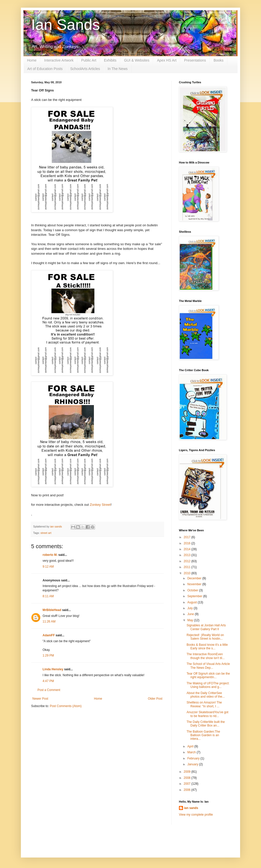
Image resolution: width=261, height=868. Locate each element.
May (191, 620)
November (195, 584)
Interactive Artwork (59, 60)
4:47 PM (48, 681)
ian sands (191, 808)
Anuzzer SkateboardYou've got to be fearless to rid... (207, 714)
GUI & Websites (137, 60)
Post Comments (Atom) (66, 706)
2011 (188, 567)
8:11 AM (48, 596)
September (195, 596)
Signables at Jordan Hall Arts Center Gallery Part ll (206, 627)
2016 (188, 543)
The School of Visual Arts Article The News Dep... (208, 666)
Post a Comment (49, 690)
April (191, 746)
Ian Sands (66, 25)
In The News (118, 69)
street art (46, 533)
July (191, 608)
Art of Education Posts (45, 69)
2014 (188, 549)
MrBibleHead (52, 610)
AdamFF (49, 635)
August (193, 602)
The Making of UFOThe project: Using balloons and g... (208, 685)
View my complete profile (196, 815)
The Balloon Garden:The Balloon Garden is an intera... (203, 735)
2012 (188, 561)
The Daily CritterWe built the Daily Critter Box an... (206, 724)
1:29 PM (48, 655)
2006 (188, 790)
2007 (188, 784)
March (192, 752)
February (194, 758)
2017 (188, 537)
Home (32, 60)
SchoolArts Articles (85, 69)
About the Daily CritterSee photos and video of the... (206, 695)
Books (219, 60)
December (195, 578)
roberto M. (50, 555)
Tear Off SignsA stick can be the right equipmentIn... (208, 675)
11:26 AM (49, 621)
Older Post (155, 699)
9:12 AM (48, 567)
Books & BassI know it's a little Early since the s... (207, 647)
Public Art (89, 60)
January (193, 764)
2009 (188, 772)
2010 (188, 573)
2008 (188, 778)
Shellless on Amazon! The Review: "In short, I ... (204, 704)
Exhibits (110, 60)
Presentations (195, 60)
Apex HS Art (167, 60)
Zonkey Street (100, 505)
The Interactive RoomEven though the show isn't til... (206, 656)
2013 (188, 555)
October (193, 590)
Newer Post (40, 699)
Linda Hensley (53, 669)
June (191, 614)
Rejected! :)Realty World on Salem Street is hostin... (205, 637)
